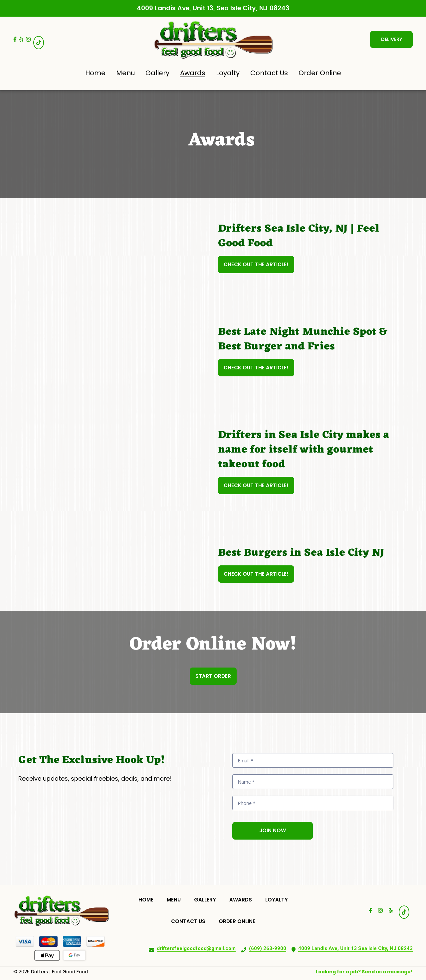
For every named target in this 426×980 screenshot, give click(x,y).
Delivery (392, 39)
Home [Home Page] (95, 73)
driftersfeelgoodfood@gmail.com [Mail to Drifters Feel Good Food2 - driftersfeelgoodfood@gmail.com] (196, 948)
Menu (176, 899)
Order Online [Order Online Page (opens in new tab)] (320, 73)
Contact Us (190, 921)
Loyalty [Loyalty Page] (228, 73)
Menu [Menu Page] (125, 73)
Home (148, 899)
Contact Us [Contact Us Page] (269, 73)
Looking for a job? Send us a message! (364, 972)
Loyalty (279, 899)
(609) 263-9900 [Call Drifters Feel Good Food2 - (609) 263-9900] (268, 948)
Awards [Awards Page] (193, 73)
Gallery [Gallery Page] (157, 73)
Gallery (207, 899)
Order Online (239, 921)
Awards (243, 899)
